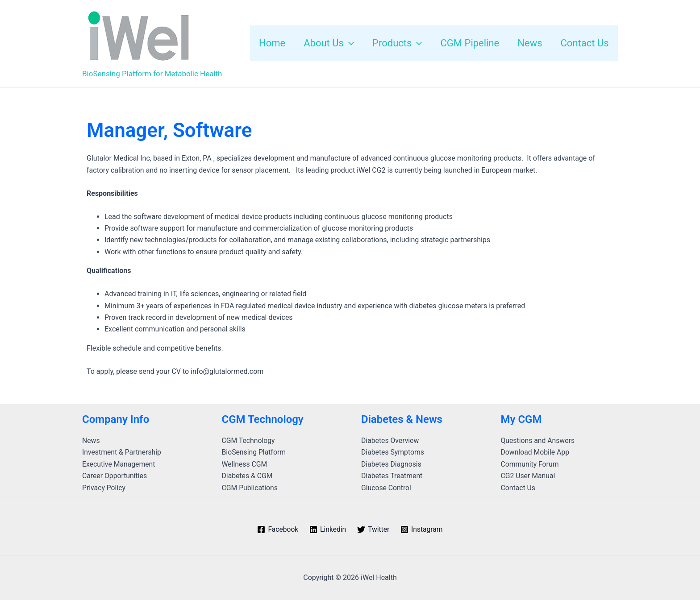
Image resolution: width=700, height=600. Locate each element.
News (91, 441)
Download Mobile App (536, 452)
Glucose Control (387, 488)
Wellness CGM (245, 464)
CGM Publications (250, 488)
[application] (343, 43)
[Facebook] (277, 530)
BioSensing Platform (254, 452)
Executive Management (119, 464)
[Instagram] (423, 530)
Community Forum (530, 464)
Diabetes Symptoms (393, 452)
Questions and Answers (538, 441)
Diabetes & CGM (248, 476)
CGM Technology (249, 441)
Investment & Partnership (122, 452)
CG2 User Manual (529, 476)
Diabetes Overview (390, 441)
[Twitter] (374, 530)
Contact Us (519, 488)
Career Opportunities (115, 476)
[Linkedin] (327, 530)
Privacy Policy (104, 488)
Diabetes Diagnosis (392, 464)
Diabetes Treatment (392, 476)
